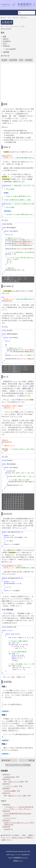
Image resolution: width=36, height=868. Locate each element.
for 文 (5, 44)
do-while (13, 60)
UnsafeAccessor (9, 777)
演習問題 (6, 52)
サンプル (5, 220)
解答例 (6, 711)
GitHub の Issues (17, 838)
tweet (3, 18)
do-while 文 (7, 41)
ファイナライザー (10, 818)
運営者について (18, 861)
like (9, 18)
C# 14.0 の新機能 (10, 791)
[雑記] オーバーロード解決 (18, 796)
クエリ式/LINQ (10, 49)
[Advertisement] (18, 82)
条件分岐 (11, 728)
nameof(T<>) (8, 829)
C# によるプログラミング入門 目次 (18, 765)
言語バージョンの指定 (16, 782)
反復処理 (7, 22)
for (21, 60)
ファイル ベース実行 (11, 786)
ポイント (5, 127)
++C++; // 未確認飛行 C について (18, 858)
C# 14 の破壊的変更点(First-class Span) (18, 814)
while (4, 60)
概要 (5, 37)
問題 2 (18, 728)
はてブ (16, 18)
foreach (29, 60)
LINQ (13, 677)
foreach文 (6, 46)
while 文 (6, 39)
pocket (24, 18)
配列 (20, 523)
